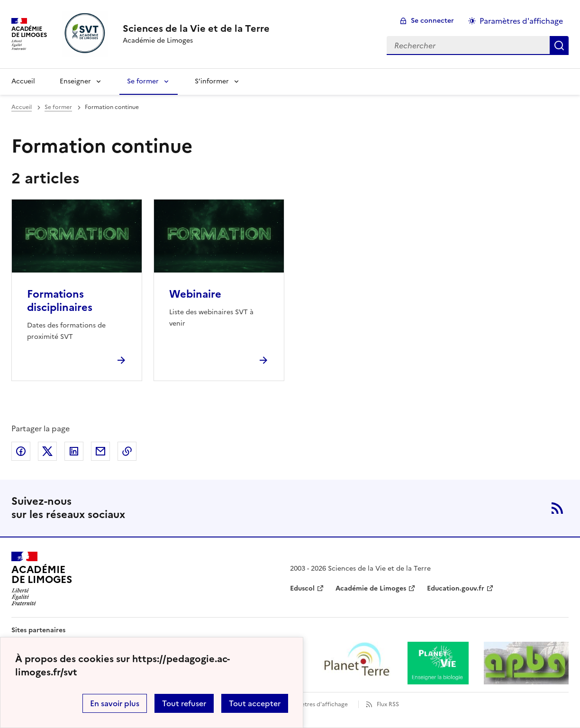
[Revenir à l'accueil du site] (42, 579)
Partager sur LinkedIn (74, 451)
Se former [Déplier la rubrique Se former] (143, 81)
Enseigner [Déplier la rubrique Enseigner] (75, 81)
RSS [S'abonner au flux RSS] (557, 508)
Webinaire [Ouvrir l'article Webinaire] (195, 294)
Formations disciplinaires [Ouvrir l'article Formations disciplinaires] (60, 301)
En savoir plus (115, 703)
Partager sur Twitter (47, 451)
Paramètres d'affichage (316, 704)
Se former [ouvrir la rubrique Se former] (58, 107)
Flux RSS (388, 704)
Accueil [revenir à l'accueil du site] (23, 81)
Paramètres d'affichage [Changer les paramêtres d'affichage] (521, 21)
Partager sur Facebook (21, 451)
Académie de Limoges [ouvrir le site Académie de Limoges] (371, 588)
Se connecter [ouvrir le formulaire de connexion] (432, 21)
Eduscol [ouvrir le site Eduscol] (302, 588)
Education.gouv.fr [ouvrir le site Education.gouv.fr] (456, 588)
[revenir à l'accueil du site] (196, 28)
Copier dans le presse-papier (127, 451)
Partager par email (100, 451)
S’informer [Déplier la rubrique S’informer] (212, 81)
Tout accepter (255, 703)
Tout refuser (184, 703)
